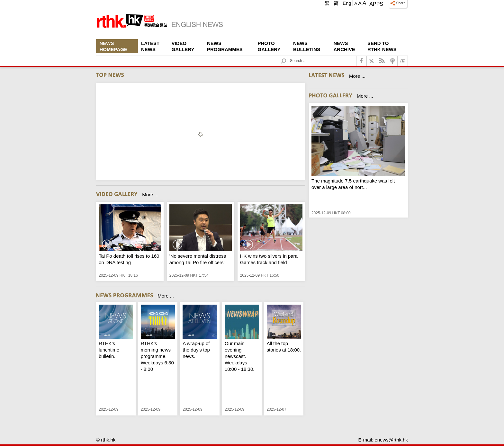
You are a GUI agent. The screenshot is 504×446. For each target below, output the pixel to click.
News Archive (345, 46)
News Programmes (225, 46)
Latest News (150, 46)
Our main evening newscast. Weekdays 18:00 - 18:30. (240, 356)
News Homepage (113, 46)
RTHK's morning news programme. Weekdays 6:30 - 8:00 (157, 356)
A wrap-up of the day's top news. (196, 350)
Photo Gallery (269, 46)
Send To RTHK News (382, 46)
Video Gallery (183, 46)
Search (288, 56)
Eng (347, 3)
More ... (150, 195)
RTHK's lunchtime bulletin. (109, 350)
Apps (376, 4)
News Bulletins (307, 46)
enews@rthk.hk (391, 440)
